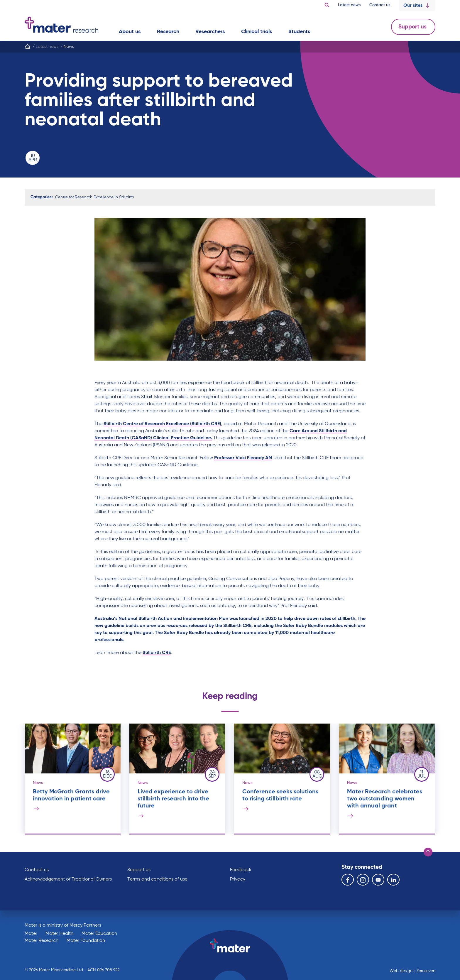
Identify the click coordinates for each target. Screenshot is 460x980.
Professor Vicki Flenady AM (243, 458)
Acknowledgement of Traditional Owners (68, 879)
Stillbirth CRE (157, 653)
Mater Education (99, 934)
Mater (31, 934)
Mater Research (42, 941)
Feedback (241, 870)
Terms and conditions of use (157, 879)
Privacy (238, 879)
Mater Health (59, 934)
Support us (413, 27)
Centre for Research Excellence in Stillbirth (95, 197)
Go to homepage (61, 25)
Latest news (349, 5)
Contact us (380, 5)
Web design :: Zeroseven (412, 971)
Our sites (417, 6)
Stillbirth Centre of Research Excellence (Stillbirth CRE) (162, 424)
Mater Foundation (86, 941)
